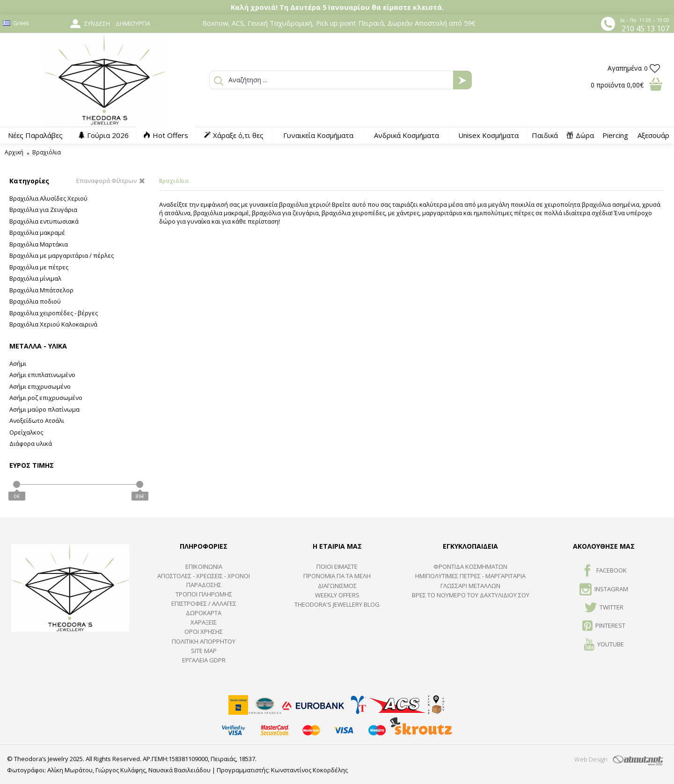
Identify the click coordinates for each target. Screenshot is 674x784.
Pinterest (604, 626)
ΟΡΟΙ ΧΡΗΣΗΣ (204, 632)
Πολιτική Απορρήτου (204, 641)
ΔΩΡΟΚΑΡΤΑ (204, 613)
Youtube (604, 645)
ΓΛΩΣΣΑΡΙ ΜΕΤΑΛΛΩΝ (470, 586)
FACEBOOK (604, 571)
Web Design (591, 759)
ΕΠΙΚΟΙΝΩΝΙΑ (204, 566)
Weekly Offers (337, 595)
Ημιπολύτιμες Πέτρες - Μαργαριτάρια (470, 576)
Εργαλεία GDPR (204, 660)
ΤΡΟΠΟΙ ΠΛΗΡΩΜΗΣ (204, 594)
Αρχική (14, 152)
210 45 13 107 (645, 29)
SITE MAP (204, 651)
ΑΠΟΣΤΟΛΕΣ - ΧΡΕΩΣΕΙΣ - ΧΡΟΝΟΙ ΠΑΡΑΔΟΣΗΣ (204, 580)
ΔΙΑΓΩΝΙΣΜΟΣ (337, 586)
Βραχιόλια (47, 152)
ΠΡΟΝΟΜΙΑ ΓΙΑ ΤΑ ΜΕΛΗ (337, 576)
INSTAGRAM (604, 590)
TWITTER (604, 608)
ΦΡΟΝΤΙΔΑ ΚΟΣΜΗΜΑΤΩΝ (470, 566)
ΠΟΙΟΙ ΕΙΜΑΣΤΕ (337, 566)
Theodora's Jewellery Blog (337, 604)
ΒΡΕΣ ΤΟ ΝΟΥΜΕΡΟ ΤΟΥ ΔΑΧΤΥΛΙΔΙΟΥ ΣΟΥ (471, 595)
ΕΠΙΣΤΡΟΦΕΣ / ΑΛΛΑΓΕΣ (204, 603)
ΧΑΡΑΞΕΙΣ (204, 622)
